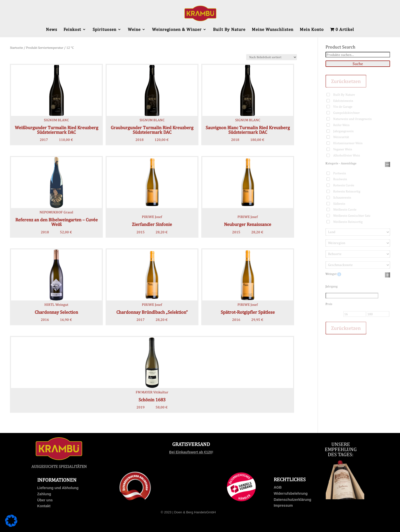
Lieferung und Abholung (58, 488)
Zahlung (44, 494)
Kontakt (44, 506)
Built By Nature (229, 30)
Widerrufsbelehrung (291, 493)
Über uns (45, 500)
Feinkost (72, 30)
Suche (358, 64)
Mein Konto (312, 30)
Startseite (16, 48)
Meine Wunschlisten (273, 30)
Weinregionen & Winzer (177, 30)
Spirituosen (104, 30)
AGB (278, 487)
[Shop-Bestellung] (272, 57)
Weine (134, 30)
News (52, 30)
